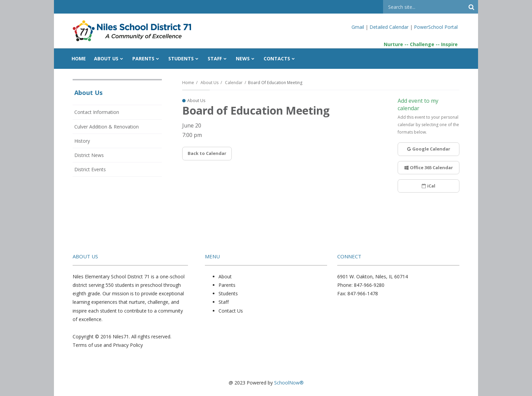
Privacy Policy (128, 345)
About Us (210, 83)
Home (188, 83)
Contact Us (231, 311)
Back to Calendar (207, 153)
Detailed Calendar (389, 27)
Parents (227, 285)
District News (89, 155)
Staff (224, 302)
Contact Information (97, 112)
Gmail (358, 27)
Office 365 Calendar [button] (429, 167)
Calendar (234, 83)
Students (228, 293)
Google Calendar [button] (429, 149)
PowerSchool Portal (436, 27)
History (82, 141)
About (225, 276)
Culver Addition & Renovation (107, 127)
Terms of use (87, 345)
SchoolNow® (289, 383)
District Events (90, 169)
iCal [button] (429, 186)
